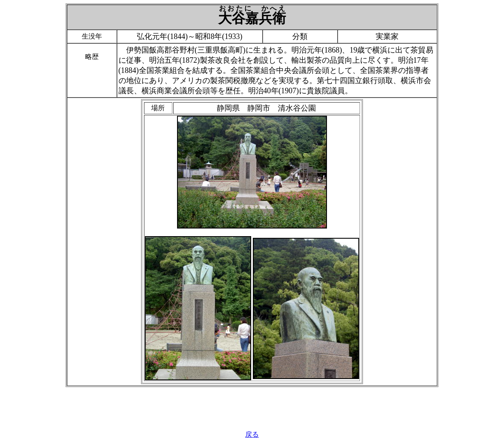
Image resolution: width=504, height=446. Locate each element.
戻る (252, 434)
